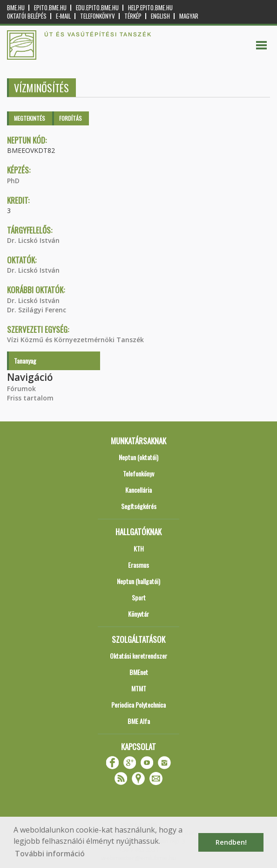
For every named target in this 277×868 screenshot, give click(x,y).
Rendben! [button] (231, 842)
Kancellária (138, 490)
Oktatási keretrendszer (138, 656)
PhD (13, 181)
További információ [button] (50, 854)
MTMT (139, 688)
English (160, 16)
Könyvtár (138, 614)
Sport (139, 597)
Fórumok (21, 389)
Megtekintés (30, 118)
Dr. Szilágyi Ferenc (37, 310)
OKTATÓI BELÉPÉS (27, 16)
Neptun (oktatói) (138, 457)
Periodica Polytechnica (138, 705)
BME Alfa (139, 721)
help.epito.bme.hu (150, 8)
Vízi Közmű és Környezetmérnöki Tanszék (75, 340)
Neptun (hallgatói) (138, 581)
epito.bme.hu (50, 8)
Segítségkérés (139, 506)
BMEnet (139, 672)
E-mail (63, 16)
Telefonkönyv (98, 16)
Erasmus (138, 565)
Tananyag (25, 361)
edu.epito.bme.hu (97, 8)
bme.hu (16, 8)
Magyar (189, 16)
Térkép (133, 16)
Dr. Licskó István (33, 240)
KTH (139, 548)
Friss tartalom (30, 398)
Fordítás (71, 118)
